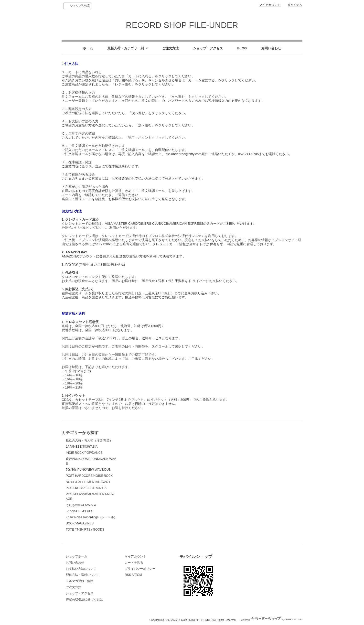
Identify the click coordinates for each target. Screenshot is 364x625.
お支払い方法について (81, 569)
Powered (271, 620)
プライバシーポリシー (140, 569)
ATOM (138, 575)
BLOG (242, 48)
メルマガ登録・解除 (80, 581)
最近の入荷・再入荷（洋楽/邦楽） (89, 440)
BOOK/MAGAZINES (80, 523)
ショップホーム (77, 556)
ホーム (88, 48)
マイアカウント (270, 5)
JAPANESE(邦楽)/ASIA (82, 447)
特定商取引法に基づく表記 (84, 599)
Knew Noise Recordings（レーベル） (91, 517)
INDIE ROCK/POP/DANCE (84, 453)
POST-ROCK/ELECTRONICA (86, 488)
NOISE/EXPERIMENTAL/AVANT (88, 482)
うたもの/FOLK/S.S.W (81, 505)
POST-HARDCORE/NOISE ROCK (89, 476)
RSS (128, 575)
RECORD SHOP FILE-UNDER (182, 25)
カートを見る (134, 563)
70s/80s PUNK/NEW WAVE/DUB (88, 470)
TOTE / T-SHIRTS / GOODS (85, 530)
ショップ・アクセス (208, 48)
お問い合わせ (271, 48)
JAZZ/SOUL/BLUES (79, 511)
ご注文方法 (170, 48)
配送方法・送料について (83, 575)
